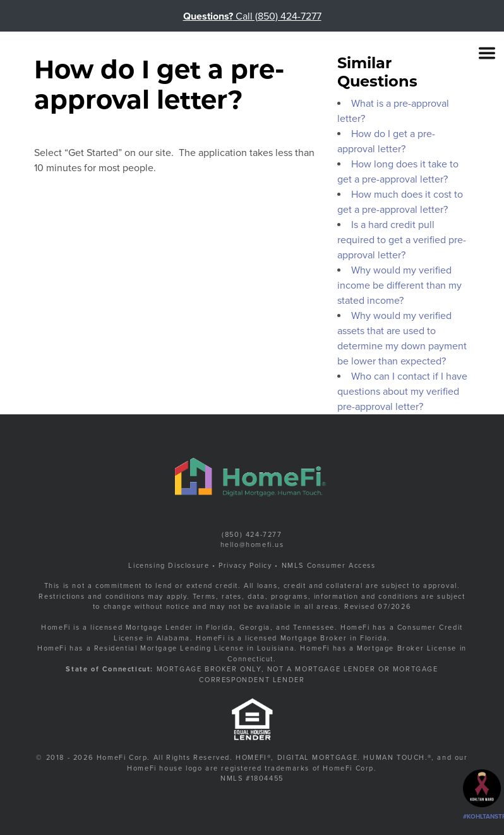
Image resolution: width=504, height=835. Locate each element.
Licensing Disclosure (169, 566)
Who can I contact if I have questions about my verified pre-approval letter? (402, 392)
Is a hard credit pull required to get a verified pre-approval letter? (402, 240)
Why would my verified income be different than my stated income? (399, 285)
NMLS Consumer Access (329, 566)
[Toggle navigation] (487, 53)
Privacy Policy (245, 566)
